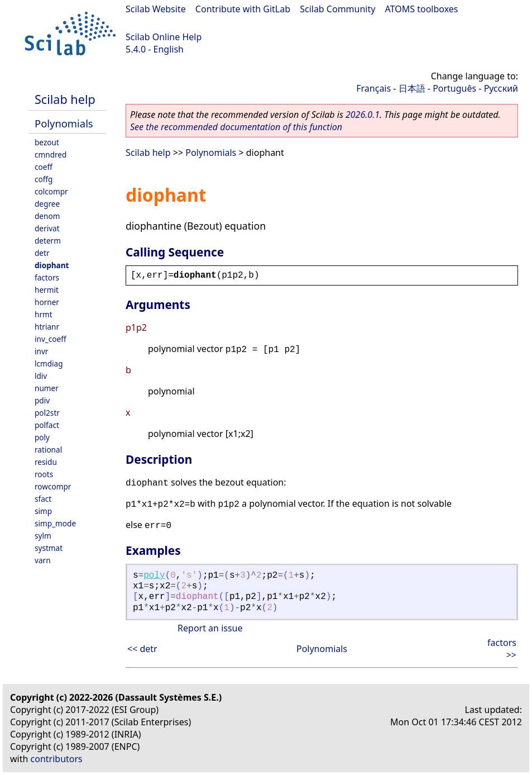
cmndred (51, 154)
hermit (47, 290)
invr (41, 351)
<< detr (142, 649)
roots (44, 474)
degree (47, 204)
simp (43, 511)
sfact (43, 499)
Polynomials (64, 123)
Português (454, 88)
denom (47, 216)
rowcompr (53, 486)
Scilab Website (156, 9)
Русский (501, 88)
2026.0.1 (363, 115)
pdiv (42, 400)
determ (48, 241)
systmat (49, 548)
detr (42, 253)
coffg (44, 179)
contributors (57, 759)
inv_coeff (51, 339)
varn (43, 560)
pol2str (47, 413)
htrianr (47, 327)
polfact (47, 425)
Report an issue (210, 628)
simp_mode (55, 523)
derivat (47, 228)
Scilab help (65, 99)
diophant (52, 265)
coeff (44, 167)
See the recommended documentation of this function (236, 127)
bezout (47, 142)
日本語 (412, 88)
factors (47, 277)
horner (47, 302)
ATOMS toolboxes (422, 9)
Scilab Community (337, 9)
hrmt (44, 314)
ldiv (41, 376)
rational (48, 450)
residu (46, 462)
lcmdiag (49, 363)
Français (373, 88)
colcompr (51, 191)
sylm (43, 536)
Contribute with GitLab (243, 9)
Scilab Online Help (164, 37)
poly (42, 437)
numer (47, 388)
